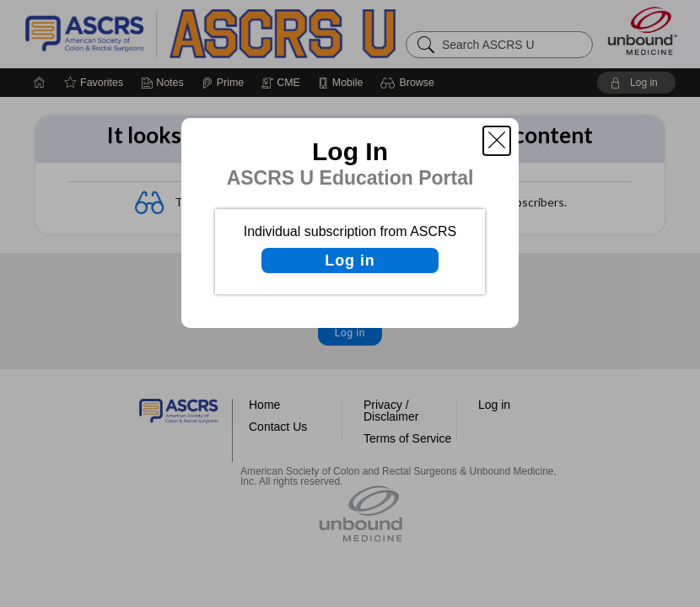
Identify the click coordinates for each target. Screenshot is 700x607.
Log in (350, 261)
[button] (497, 141)
